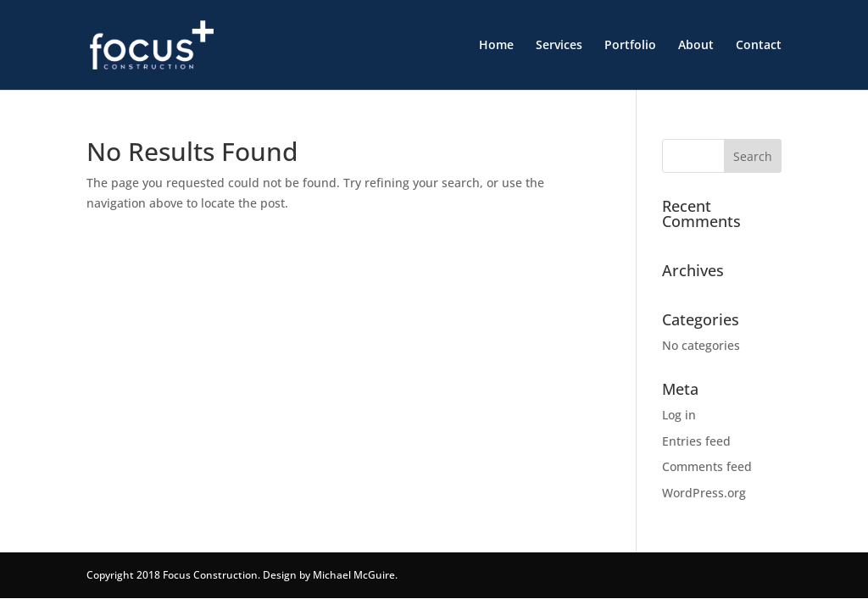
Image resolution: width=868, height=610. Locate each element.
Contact (759, 46)
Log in (679, 415)
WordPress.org (704, 493)
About (696, 46)
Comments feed (707, 466)
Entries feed (696, 441)
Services (559, 46)
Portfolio (630, 46)
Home (496, 46)
